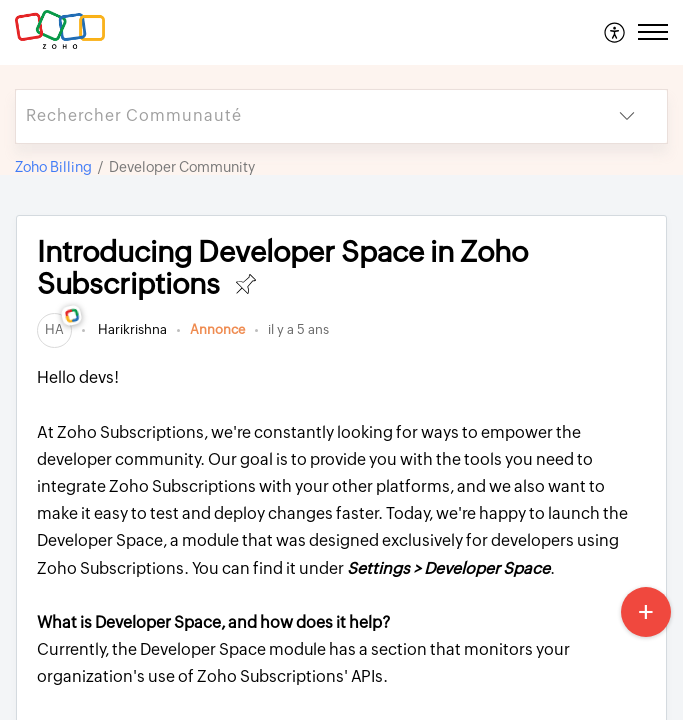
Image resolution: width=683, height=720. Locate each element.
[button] (615, 32)
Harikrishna (131, 329)
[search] (301, 116)
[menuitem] (615, 32)
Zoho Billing (53, 167)
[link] (54, 329)
